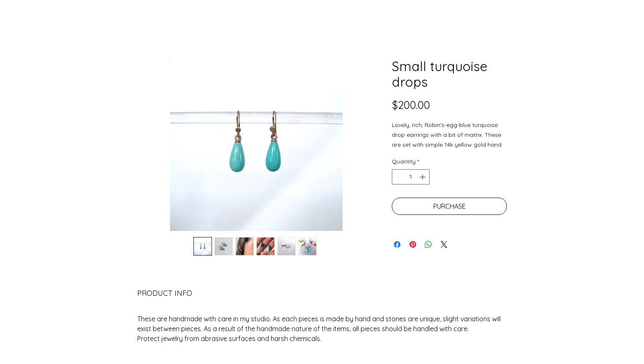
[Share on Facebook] (397, 244)
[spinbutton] (411, 177)
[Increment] (423, 177)
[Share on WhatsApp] (428, 244)
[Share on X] (444, 244)
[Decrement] (398, 177)
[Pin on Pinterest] (413, 244)
